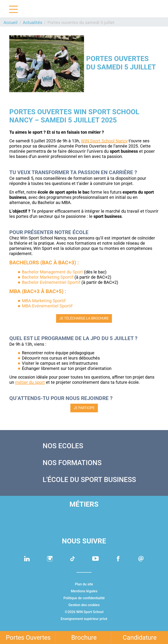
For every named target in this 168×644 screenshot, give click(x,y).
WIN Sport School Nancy (104, 141)
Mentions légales (84, 591)
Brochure (84, 638)
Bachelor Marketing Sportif (48, 277)
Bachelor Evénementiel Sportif (51, 282)
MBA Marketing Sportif (44, 301)
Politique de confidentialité (84, 598)
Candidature (140, 638)
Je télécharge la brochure (84, 318)
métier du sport (30, 382)
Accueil (10, 22)
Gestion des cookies (84, 605)
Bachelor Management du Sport (52, 272)
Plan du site (84, 584)
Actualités (32, 22)
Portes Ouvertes (28, 638)
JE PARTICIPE (84, 408)
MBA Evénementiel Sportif (47, 306)
